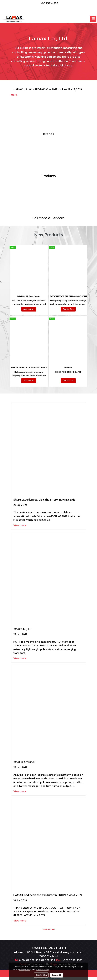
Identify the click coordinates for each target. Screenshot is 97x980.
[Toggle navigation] (93, 19)
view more (48, 929)
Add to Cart (29, 309)
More (14, 95)
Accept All (57, 975)
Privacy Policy (25, 969)
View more (20, 525)
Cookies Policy (43, 969)
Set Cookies (41, 975)
